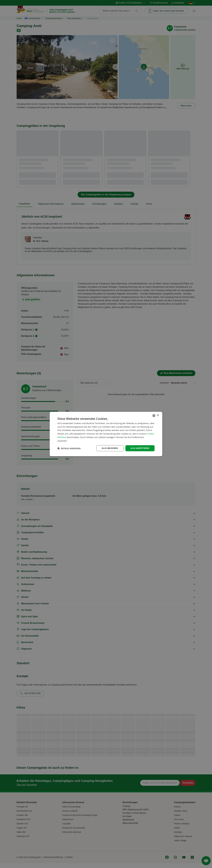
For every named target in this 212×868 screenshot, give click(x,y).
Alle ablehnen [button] (109, 448)
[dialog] (106, 434)
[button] (69, 448)
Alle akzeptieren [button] (140, 448)
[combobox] (154, 415)
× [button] (158, 415)
